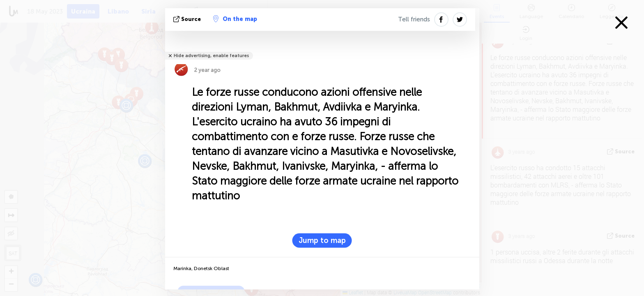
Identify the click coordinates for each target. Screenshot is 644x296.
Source (188, 19)
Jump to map (322, 240)
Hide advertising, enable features (211, 56)
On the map (235, 19)
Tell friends (414, 19)
